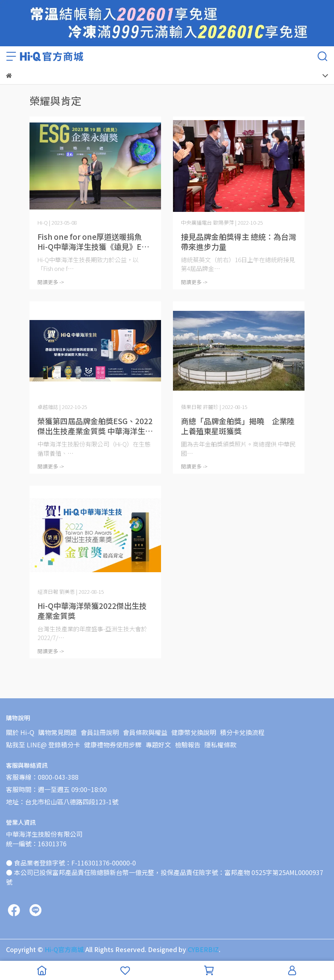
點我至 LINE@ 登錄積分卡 (43, 745)
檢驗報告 (188, 745)
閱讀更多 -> (51, 282)
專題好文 (158, 745)
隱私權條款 (220, 745)
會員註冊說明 (100, 732)
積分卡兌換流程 (242, 732)
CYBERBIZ (203, 949)
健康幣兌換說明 (194, 732)
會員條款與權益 (145, 732)
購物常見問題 (57, 732)
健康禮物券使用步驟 (113, 745)
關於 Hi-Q (20, 732)
